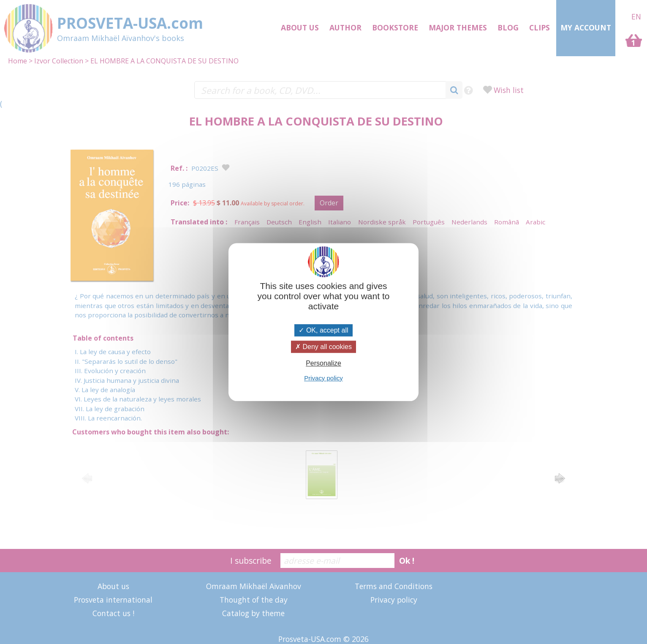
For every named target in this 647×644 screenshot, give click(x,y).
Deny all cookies (323, 347)
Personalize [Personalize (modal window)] (323, 364)
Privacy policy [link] (323, 378)
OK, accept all (323, 330)
